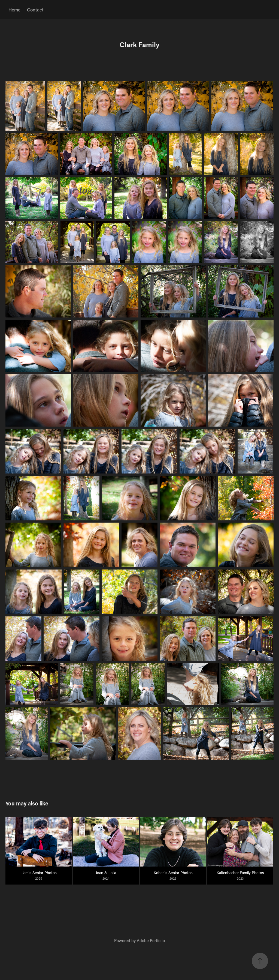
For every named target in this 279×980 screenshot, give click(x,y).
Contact (35, 10)
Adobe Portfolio (151, 940)
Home (14, 10)
